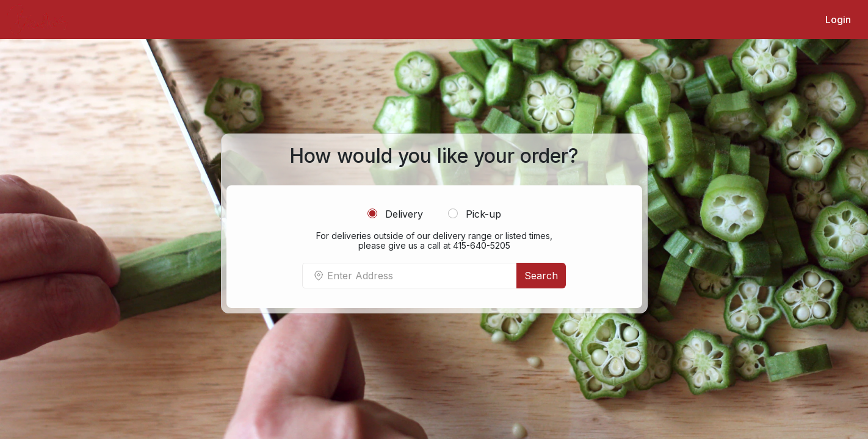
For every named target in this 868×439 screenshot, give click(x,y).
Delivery (395, 214)
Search (541, 276)
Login (838, 20)
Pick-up (475, 214)
